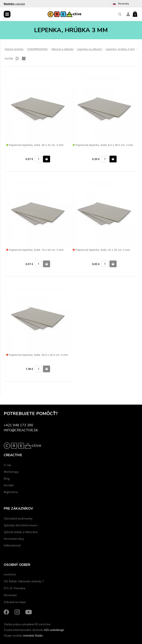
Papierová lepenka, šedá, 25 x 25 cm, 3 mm (101, 250)
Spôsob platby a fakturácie (21, 532)
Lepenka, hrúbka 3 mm (120, 49)
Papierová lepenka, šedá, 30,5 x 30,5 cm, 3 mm (37, 355)
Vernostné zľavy (14, 539)
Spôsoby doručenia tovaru (21, 525)
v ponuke (14, 4)
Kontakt (9, 485)
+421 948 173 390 (18, 425)
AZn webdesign (54, 630)
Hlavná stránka (14, 49)
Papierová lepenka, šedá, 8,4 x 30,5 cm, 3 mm (103, 145)
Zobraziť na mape (15, 602)
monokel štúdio (33, 636)
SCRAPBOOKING (37, 49)
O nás (7, 465)
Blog (7, 478)
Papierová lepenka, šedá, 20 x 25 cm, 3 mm (35, 145)
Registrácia (11, 492)
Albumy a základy (62, 49)
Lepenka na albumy (89, 49)
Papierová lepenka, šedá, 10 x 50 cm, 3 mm (35, 250)
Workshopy (11, 472)
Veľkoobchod (12, 545)
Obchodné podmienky (18, 518)
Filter (12, 58)
